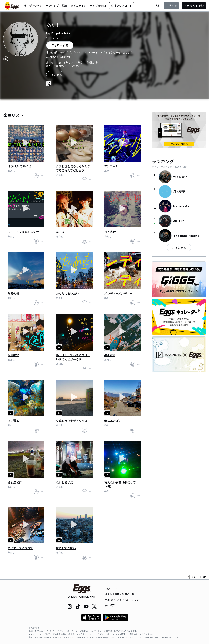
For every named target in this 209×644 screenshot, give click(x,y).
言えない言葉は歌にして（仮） (120, 484)
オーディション (33, 6)
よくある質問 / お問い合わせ (121, 594)
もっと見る (55, 75)
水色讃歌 (13, 355)
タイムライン (78, 6)
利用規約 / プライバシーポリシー (123, 600)
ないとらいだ (64, 482)
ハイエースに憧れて (20, 548)
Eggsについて (113, 588)
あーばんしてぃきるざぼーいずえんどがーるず (73, 357)
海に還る (13, 421)
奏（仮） (62, 232)
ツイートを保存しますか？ (25, 232)
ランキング (52, 6)
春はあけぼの (113, 421)
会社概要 (110, 605)
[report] (11, 59)
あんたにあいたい (67, 293)
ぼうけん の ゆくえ (20, 166)
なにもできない (66, 548)
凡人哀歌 (110, 232)
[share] (6, 59)
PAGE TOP (197, 577)
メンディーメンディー (118, 293)
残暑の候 (13, 293)
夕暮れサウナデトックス (72, 421)
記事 (65, 6)
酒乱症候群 (15, 482)
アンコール (111, 166)
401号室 (110, 355)
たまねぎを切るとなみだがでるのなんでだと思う (73, 168)
